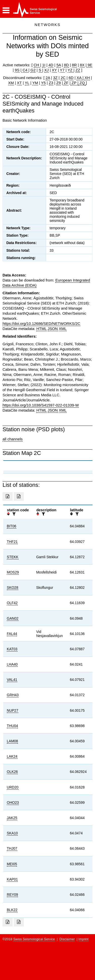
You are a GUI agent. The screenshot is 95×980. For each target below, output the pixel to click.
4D (51, 65)
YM (35, 83)
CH (37, 65)
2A (48, 78)
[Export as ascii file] (19, 497)
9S (17, 70)
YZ (71, 70)
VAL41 (12, 680)
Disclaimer (67, 939)
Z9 (59, 83)
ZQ (82, 83)
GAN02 (13, 618)
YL (27, 83)
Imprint (84, 939)
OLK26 (12, 772)
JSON (53, 329)
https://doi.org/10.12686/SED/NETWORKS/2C (41, 323)
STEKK (13, 557)
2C (63, 78)
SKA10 (12, 833)
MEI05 (12, 864)
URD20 (13, 787)
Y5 (43, 83)
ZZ (78, 70)
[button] (6, 10)
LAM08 (12, 741)
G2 (33, 70)
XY (54, 70)
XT (19, 83)
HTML (41, 329)
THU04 (12, 726)
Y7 (62, 70)
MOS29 (13, 572)
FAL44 (12, 634)
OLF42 (12, 603)
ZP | (74, 83)
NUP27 (13, 710)
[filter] (13, 514)
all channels (13, 439)
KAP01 (12, 879)
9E (90, 65)
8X (82, 65)
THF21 (12, 542)
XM (11, 83)
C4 (25, 70)
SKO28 (13, 588)
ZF (66, 83)
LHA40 (12, 664)
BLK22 (12, 910)
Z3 (51, 83)
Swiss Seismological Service (34, 939)
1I (44, 65)
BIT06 (12, 526)
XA (79, 78)
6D (71, 78)
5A (59, 65)
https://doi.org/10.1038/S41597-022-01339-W (41, 405)
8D (66, 65)
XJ (47, 70)
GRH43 (13, 695)
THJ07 (12, 848)
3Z (55, 78)
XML (63, 329)
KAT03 (12, 649)
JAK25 (12, 818)
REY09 (12, 895)
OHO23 (13, 803)
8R (74, 65)
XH (87, 78)
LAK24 (12, 756)
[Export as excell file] (8, 497)
